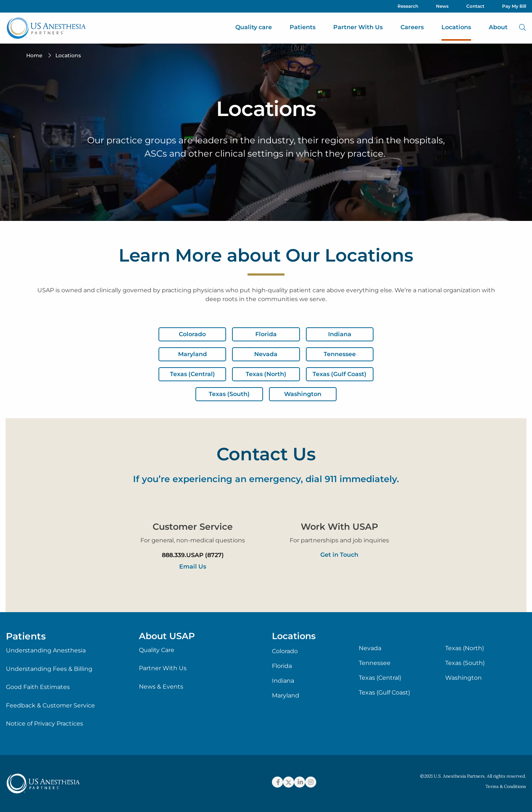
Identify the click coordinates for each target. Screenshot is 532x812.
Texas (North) (465, 648)
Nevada (370, 648)
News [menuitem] (442, 6)
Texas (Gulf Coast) (384, 693)
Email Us (193, 567)
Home (34, 55)
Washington (463, 678)
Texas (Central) (380, 678)
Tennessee (375, 663)
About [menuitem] (498, 27)
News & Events (161, 687)
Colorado (285, 651)
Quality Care (157, 650)
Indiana (283, 681)
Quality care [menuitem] (254, 27)
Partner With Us (163, 668)
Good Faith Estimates (38, 687)
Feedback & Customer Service (50, 705)
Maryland (286, 696)
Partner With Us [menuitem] (358, 27)
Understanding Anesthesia (46, 650)
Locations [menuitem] (456, 27)
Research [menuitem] (408, 6)
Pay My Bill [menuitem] (514, 6)
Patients (26, 636)
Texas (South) (465, 663)
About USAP (167, 636)
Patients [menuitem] (303, 27)
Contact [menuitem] (475, 6)
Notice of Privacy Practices (45, 724)
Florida (282, 666)
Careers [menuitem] (412, 27)
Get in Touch (339, 555)
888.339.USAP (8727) (193, 555)
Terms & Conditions (506, 786)
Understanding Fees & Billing (49, 669)
